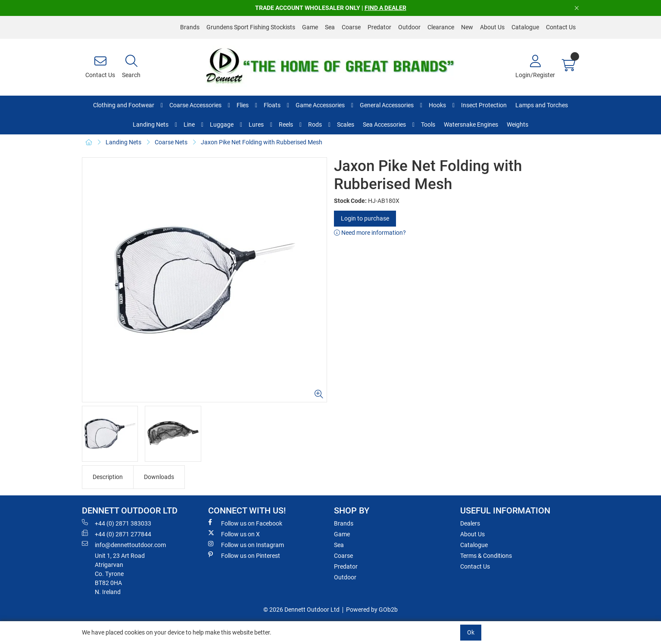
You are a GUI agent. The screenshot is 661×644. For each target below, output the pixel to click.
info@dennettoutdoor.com (124, 544)
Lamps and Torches (542, 105)
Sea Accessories (384, 124)
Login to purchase (365, 218)
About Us (492, 27)
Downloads (159, 477)
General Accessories (387, 105)
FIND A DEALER (385, 8)
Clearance (441, 27)
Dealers (470, 523)
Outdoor (409, 27)
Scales (346, 124)
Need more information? (370, 233)
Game (310, 27)
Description (108, 477)
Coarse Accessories (195, 105)
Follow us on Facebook (245, 523)
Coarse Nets (171, 142)
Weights (518, 124)
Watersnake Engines (471, 124)
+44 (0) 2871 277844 (117, 534)
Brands (190, 27)
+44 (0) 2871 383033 (117, 523)
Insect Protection (484, 105)
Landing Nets (151, 124)
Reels (286, 124)
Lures (256, 124)
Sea (330, 27)
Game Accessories (320, 105)
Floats (272, 105)
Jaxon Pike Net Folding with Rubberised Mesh (262, 142)
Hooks (437, 105)
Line (189, 124)
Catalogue (525, 27)
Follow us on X (234, 534)
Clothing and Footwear (124, 105)
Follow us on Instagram (246, 544)
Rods (315, 124)
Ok (471, 632)
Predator (379, 27)
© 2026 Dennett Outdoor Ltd (301, 610)
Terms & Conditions (486, 556)
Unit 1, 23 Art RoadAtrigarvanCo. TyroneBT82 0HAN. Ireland (120, 574)
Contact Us (561, 27)
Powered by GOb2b (372, 610)
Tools (428, 124)
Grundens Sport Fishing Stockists (251, 27)
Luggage (222, 124)
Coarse (351, 27)
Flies (243, 105)
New (467, 27)
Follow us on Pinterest (244, 555)
